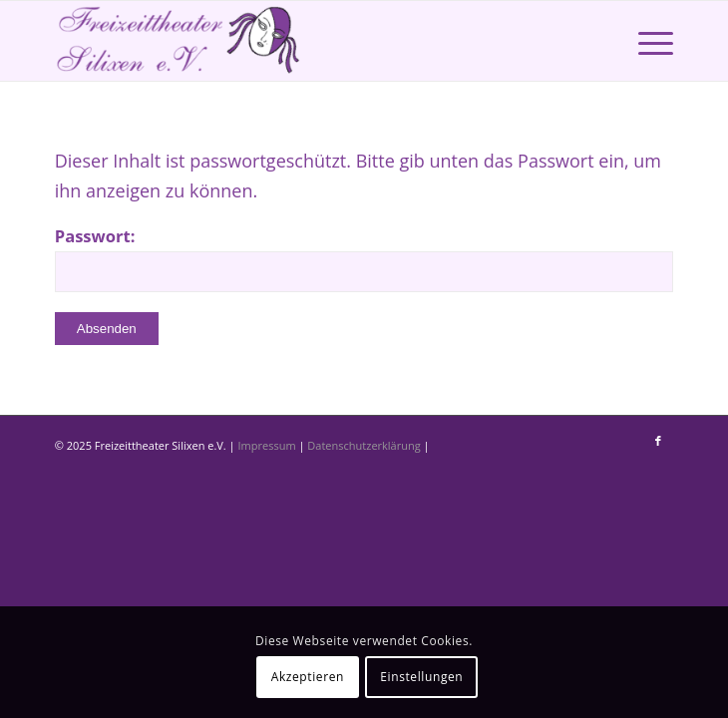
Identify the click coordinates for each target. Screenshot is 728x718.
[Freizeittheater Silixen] (302, 41)
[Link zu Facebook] (658, 441)
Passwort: (364, 258)
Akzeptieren (308, 677)
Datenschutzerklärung (365, 445)
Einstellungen (421, 677)
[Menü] (646, 41)
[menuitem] (646, 41)
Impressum (269, 445)
